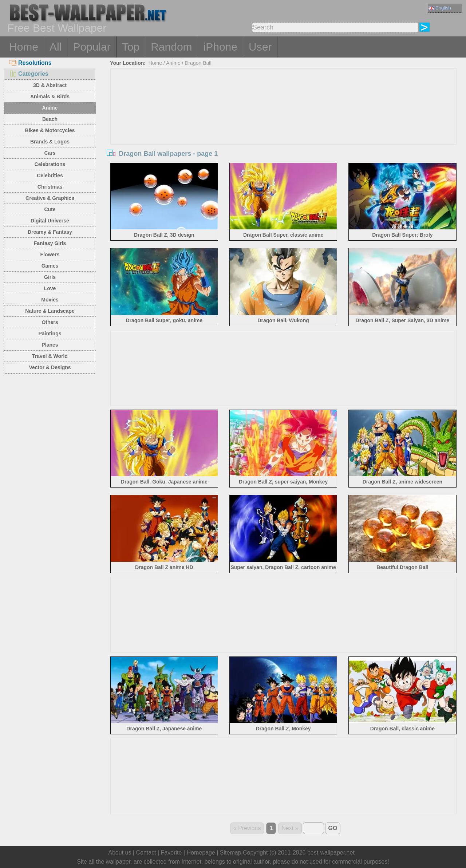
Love (50, 288)
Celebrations (50, 164)
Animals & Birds (50, 96)
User (260, 47)
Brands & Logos (50, 142)
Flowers (50, 255)
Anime (50, 108)
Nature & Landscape (50, 311)
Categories (29, 74)
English (440, 8)
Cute (50, 209)
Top (131, 47)
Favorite (171, 853)
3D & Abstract (50, 85)
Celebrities (50, 175)
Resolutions (30, 63)
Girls (50, 277)
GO (333, 828)
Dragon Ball (198, 63)
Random (171, 47)
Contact (146, 853)
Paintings (50, 334)
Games (50, 266)
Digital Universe (50, 221)
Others (50, 322)
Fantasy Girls (50, 243)
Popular (92, 47)
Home (24, 47)
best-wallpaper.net (331, 853)
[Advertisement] (284, 123)
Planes (50, 345)
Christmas (50, 187)
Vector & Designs (50, 367)
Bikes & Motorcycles (50, 130)
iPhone (220, 47)
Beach (50, 119)
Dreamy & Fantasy (50, 232)
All (56, 47)
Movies (50, 300)
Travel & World (50, 356)
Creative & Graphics (50, 198)
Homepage (201, 853)
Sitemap (231, 853)
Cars (50, 153)
